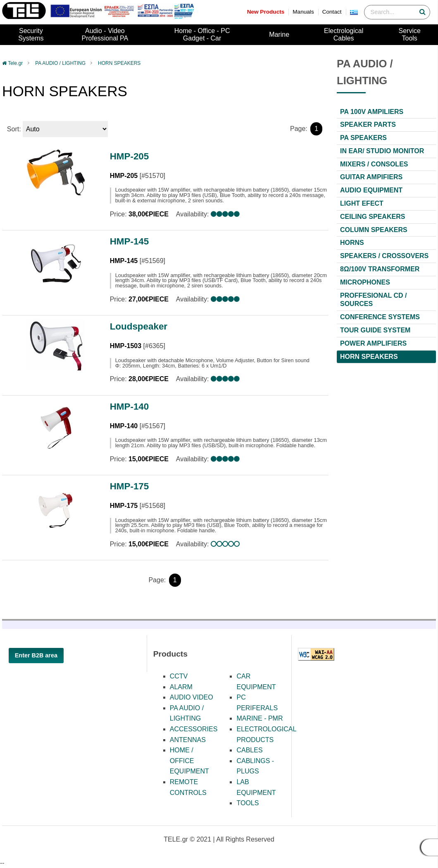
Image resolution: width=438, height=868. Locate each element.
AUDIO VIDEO (192, 697)
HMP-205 (130, 156)
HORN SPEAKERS (119, 63)
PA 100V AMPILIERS (372, 112)
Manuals (303, 12)
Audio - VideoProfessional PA (105, 34)
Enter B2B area (36, 655)
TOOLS (248, 803)
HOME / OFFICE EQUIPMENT (189, 761)
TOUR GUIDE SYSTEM (375, 330)
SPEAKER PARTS (368, 125)
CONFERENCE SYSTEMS (380, 317)
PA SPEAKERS (363, 138)
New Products (266, 12)
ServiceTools (410, 34)
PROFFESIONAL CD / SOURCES (374, 300)
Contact (332, 12)
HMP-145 (130, 241)
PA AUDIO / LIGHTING (60, 63)
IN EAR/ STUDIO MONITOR (382, 151)
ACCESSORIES (194, 729)
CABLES (249, 750)
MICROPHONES (365, 282)
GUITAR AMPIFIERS (371, 177)
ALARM (181, 687)
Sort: (14, 129)
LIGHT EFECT (362, 203)
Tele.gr (15, 63)
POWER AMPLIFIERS (373, 343)
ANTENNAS (188, 740)
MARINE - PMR (259, 718)
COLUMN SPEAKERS (374, 230)
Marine (279, 34)
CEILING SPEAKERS (373, 217)
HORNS (352, 243)
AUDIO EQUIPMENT (371, 190)
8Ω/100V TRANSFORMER (380, 269)
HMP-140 (130, 407)
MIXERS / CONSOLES (374, 164)
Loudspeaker (139, 326)
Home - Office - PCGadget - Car (202, 34)
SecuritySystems (31, 34)
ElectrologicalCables (344, 34)
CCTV (179, 676)
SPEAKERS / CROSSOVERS (384, 256)
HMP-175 (130, 486)
